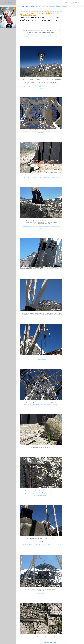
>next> (22, 11)
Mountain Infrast (33, 6)
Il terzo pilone (64, 6)
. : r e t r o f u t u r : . (8, 3)
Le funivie (45, 6)
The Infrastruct (25, 6)
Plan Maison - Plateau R (54, 6)
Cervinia (40, 6)
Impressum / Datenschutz (50, 642)
